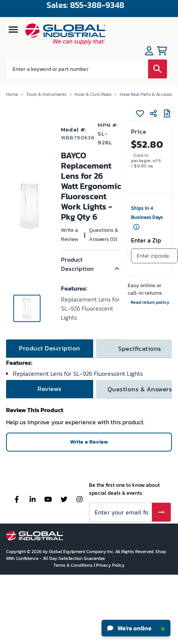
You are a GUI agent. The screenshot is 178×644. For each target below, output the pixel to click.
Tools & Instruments (46, 94)
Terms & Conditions (74, 565)
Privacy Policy (110, 565)
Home (12, 94)
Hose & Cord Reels (93, 94)
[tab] (50, 349)
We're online (136, 628)
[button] (91, 264)
